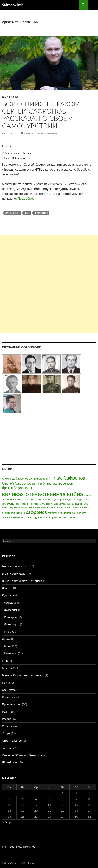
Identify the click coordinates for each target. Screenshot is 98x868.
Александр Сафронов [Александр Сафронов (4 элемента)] (15, 478)
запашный (12, 213)
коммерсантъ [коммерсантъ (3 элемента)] (37, 504)
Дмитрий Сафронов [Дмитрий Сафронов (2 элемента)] (39, 479)
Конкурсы (11, 617)
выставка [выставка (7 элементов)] (16, 499)
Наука (6, 682)
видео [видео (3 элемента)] (5, 500)
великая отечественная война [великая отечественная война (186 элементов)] (43, 494)
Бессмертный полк (14, 566)
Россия (6, 719)
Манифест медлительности (20, 847)
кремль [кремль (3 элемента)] (50, 504)
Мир (5, 661)
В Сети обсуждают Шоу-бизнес (23, 581)
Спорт (6, 733)
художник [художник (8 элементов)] (41, 517)
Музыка (9, 632)
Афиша (9, 603)
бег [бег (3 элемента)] (40, 484)
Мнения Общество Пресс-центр (23, 675)
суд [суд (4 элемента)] (84, 513)
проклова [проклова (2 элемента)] (85, 507)
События (8, 726)
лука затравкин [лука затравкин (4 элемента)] (11, 507)
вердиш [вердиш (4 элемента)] (88, 495)
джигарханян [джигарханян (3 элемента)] (61, 500)
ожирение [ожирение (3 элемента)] (35, 507)
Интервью (11, 653)
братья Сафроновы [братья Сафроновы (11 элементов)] (17, 488)
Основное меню (93, 5)
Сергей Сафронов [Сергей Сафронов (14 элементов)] (17, 483)
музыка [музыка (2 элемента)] (25, 507)
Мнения (7, 668)
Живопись (11, 610)
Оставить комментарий (40, 133)
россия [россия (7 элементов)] (20, 513)
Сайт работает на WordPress (18, 863)
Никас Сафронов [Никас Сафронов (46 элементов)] (67, 478)
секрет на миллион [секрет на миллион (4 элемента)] (59, 513)
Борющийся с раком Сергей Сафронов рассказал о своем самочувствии (41, 115)
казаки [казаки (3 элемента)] (25, 504)
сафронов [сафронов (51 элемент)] (36, 512)
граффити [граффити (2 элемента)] (41, 500)
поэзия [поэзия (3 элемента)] (76, 507)
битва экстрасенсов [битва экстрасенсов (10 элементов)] (58, 483)
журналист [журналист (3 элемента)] (83, 500)
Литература (12, 624)
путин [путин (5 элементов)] (6, 513)
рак (27, 213)
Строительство (12, 741)
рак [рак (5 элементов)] (13, 513)
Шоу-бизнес (10, 97)
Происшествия (12, 704)
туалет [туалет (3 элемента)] (29, 517)
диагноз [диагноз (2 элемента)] (72, 500)
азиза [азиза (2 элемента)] (35, 484)
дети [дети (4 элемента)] (50, 499)
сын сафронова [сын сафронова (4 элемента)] (11, 517)
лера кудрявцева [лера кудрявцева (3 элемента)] (64, 504)
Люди (6, 639)
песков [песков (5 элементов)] (54, 507)
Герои (8, 646)
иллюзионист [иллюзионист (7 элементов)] (12, 503)
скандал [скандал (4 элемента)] (76, 513)
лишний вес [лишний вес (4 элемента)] (81, 504)
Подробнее (26, 198)
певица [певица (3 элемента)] (45, 507)
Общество (9, 690)
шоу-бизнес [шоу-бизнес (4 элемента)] (55, 517)
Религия (7, 711)
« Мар (7, 822)
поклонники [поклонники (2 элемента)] (65, 507)
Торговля (8, 748)
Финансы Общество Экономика (23, 755)
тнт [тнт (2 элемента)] (23, 517)
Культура (8, 595)
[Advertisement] (49, 284)
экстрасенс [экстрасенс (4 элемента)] (70, 517)
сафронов (42, 213)
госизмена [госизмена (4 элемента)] (29, 499)
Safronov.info (13, 5)
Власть (6, 588)
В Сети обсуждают (14, 573)
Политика (8, 697)
